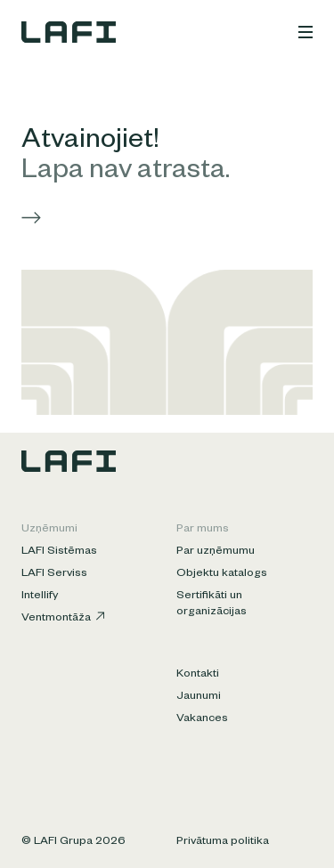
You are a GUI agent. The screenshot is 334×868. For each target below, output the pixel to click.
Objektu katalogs (222, 574)
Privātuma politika (223, 842)
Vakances (202, 719)
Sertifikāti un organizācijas (212, 604)
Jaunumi (199, 697)
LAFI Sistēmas (59, 552)
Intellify (40, 596)
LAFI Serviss (54, 574)
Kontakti (198, 675)
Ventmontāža (63, 618)
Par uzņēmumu (216, 552)
